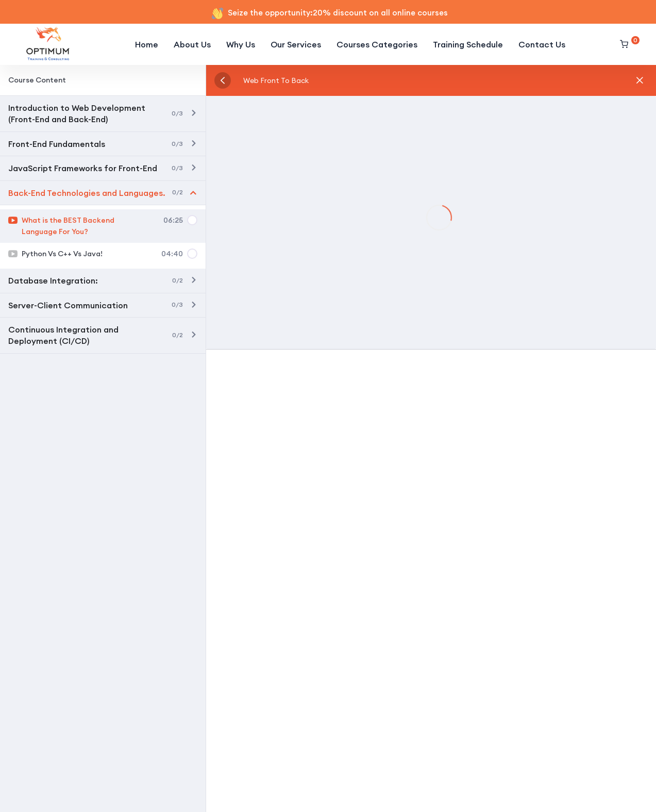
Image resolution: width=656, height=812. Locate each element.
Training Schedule (468, 44)
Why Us (241, 44)
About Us (192, 44)
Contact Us (542, 44)
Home (147, 44)
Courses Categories (377, 44)
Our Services (296, 44)
